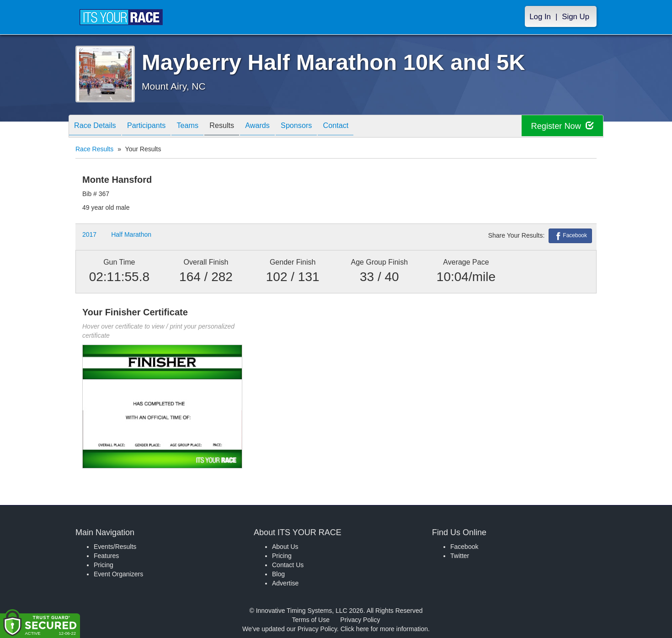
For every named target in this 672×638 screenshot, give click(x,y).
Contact (367, 127)
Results (239, 127)
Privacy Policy (360, 620)
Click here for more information (384, 629)
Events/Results (115, 547)
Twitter (460, 556)
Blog (278, 574)
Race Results (94, 149)
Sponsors (323, 127)
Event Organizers (118, 574)
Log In (540, 17)
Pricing (104, 565)
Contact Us (288, 565)
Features (106, 556)
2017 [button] (89, 234)
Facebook (570, 236)
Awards (279, 127)
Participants (154, 127)
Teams (200, 127)
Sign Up (576, 17)
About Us (285, 547)
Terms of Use (311, 620)
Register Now (559, 126)
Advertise (285, 583)
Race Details (98, 127)
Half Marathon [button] (131, 234)
